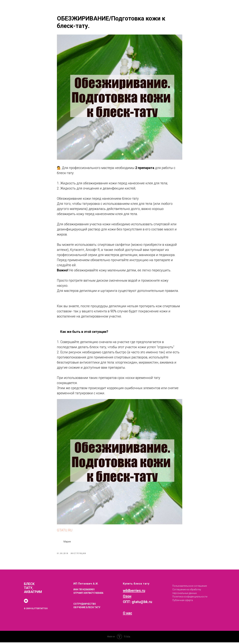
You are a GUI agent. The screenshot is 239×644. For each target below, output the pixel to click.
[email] (26, 602)
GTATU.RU (65, 531)
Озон (127, 598)
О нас (127, 615)
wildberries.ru (134, 592)
